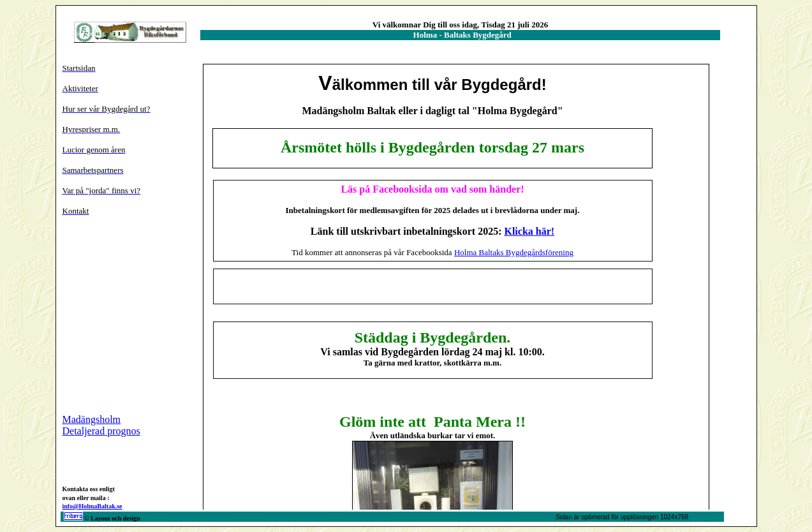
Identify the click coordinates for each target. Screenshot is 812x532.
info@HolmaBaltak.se (92, 506)
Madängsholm (92, 419)
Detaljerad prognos (101, 431)
